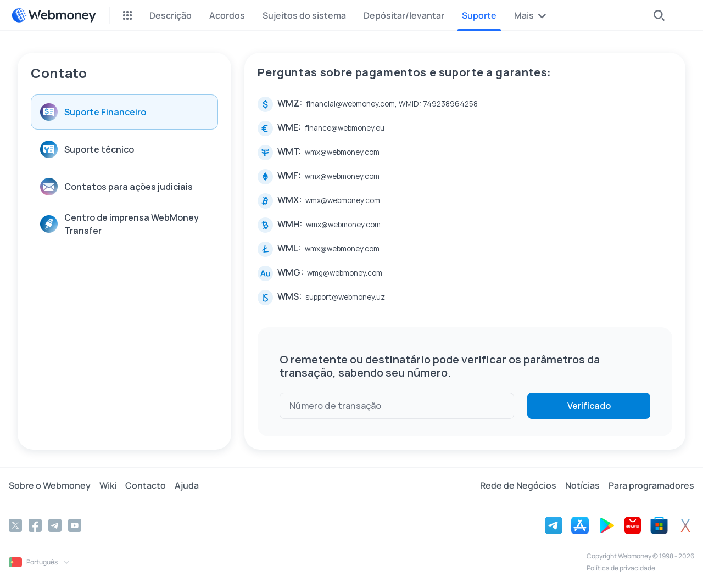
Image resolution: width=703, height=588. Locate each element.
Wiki (108, 485)
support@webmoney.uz (345, 297)
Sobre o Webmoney (50, 485)
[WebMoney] (54, 15)
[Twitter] (15, 525)
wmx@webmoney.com (342, 152)
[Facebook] (35, 525)
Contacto (146, 485)
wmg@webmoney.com (345, 273)
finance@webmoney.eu (345, 128)
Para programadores (651, 485)
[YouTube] (75, 525)
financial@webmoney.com (350, 104)
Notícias (582, 485)
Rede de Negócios (518, 485)
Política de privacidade (621, 568)
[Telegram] (55, 525)
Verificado (589, 406)
